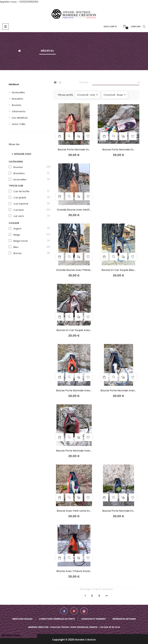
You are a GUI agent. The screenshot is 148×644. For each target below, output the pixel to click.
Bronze (30, 253)
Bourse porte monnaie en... (74, 150)
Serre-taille (19, 124)
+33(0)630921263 (28, 2)
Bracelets (17, 99)
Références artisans (124, 619)
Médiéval (14, 84)
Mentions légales (22, 619)
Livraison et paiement (94, 619)
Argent (30, 229)
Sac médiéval (20, 118)
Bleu (30, 247)
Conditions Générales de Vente (57, 619)
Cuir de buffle (30, 191)
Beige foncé (30, 241)
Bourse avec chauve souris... (74, 571)
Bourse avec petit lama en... (74, 511)
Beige (30, 235)
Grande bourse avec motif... (74, 210)
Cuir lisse (30, 210)
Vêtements (19, 111)
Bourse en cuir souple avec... (74, 330)
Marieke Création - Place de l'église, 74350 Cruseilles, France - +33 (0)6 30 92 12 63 (74, 627)
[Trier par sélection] (116, 82)
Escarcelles (18, 92)
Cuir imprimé (30, 204)
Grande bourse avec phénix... (74, 270)
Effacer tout (21, 154)
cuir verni (30, 216)
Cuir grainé (30, 198)
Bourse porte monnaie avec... (74, 391)
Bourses (17, 105)
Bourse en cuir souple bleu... (119, 270)
